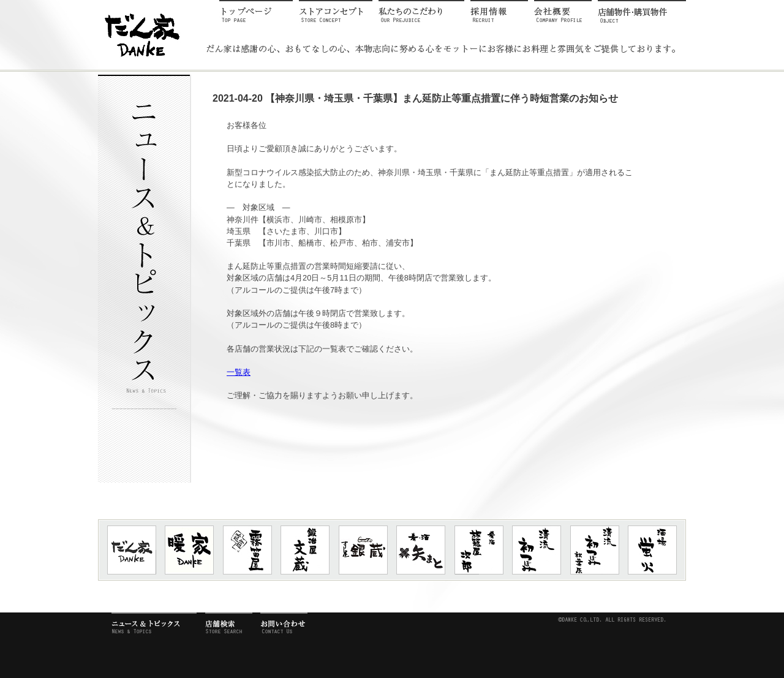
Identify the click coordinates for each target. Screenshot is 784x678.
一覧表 (239, 372)
